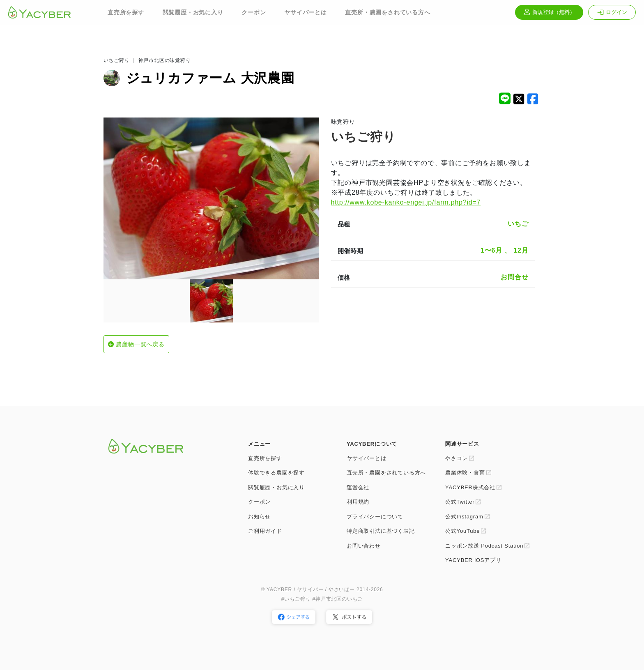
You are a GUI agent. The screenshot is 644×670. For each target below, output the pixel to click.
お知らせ (259, 517)
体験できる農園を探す (276, 473)
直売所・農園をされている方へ (388, 12)
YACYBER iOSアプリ (473, 560)
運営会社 (358, 487)
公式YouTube (462, 531)
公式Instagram (464, 517)
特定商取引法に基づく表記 (381, 531)
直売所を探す (126, 12)
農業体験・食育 (465, 473)
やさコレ (457, 458)
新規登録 (549, 12)
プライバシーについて (375, 517)
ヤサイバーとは (306, 12)
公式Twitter (460, 502)
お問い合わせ (364, 546)
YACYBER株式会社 (470, 487)
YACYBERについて (372, 444)
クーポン (254, 12)
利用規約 (358, 502)
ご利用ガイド (265, 531)
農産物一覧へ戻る (140, 344)
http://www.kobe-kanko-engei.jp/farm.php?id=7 (406, 202)
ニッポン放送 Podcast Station (484, 546)
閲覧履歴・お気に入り (193, 12)
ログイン (612, 12)
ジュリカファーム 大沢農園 (210, 78)
